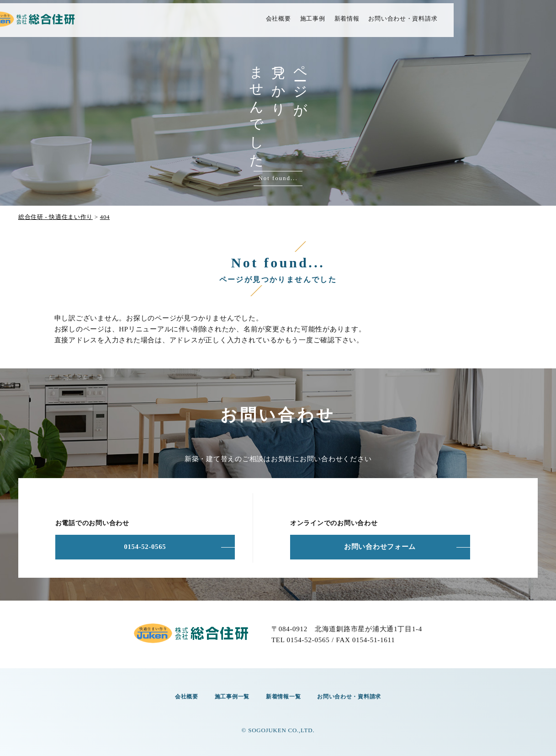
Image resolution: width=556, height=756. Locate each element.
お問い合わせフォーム (380, 547)
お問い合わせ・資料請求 (460, 24)
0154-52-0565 (145, 547)
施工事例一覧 (230, 695)
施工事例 (370, 24)
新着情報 (404, 24)
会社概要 (336, 24)
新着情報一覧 (282, 695)
